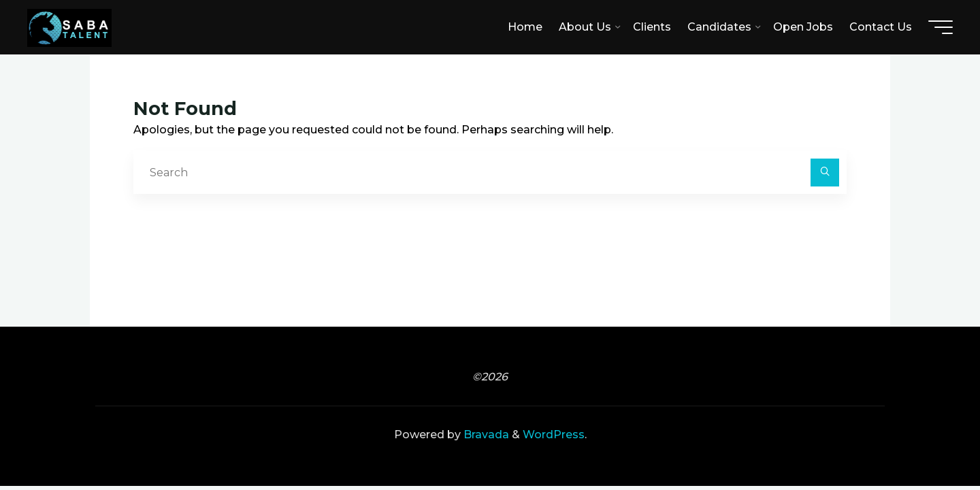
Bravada (485, 435)
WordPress (554, 435)
